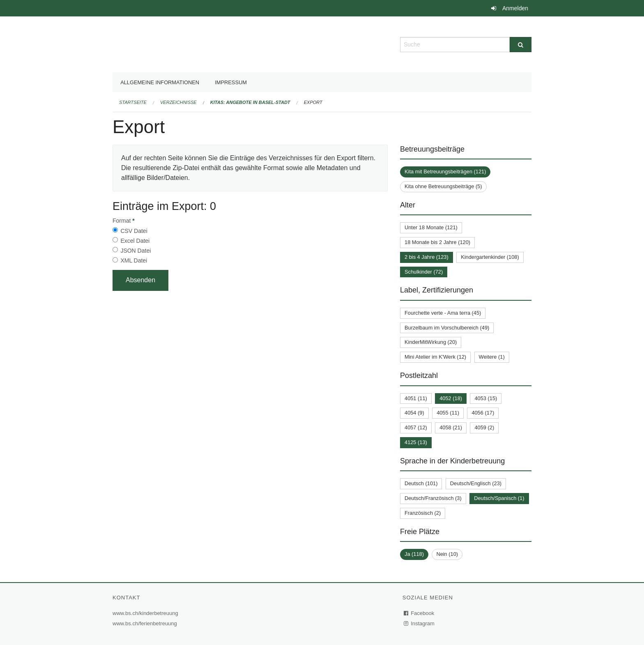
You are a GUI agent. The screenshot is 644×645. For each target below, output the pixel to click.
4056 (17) (483, 413)
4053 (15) (486, 398)
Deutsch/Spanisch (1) (499, 498)
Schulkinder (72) (424, 272)
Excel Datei (135, 241)
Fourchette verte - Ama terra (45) (443, 313)
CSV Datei (134, 231)
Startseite (133, 102)
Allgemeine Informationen (160, 82)
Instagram (420, 623)
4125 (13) (416, 442)
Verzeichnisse (178, 102)
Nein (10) (447, 554)
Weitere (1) (492, 357)
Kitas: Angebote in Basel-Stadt (250, 102)
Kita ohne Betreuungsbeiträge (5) (443, 186)
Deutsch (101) (421, 483)
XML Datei (134, 260)
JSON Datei (136, 251)
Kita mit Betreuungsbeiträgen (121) (445, 172)
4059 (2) (484, 427)
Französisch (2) (423, 513)
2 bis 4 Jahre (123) (427, 257)
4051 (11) (416, 398)
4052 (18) (451, 398)
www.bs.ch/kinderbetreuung (146, 613)
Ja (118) (414, 554)
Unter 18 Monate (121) (431, 227)
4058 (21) (451, 427)
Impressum (231, 82)
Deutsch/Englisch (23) (476, 483)
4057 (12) (416, 427)
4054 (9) (414, 413)
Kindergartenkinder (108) (490, 257)
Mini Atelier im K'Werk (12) (435, 357)
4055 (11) (448, 413)
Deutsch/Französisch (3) (433, 498)
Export (313, 102)
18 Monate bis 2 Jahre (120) (437, 242)
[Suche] (521, 45)
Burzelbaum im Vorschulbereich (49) (447, 328)
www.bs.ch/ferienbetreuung (146, 623)
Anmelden (515, 8)
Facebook (419, 613)
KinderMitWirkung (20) (431, 342)
